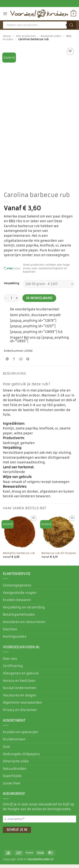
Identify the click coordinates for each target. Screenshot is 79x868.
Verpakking (11, 287)
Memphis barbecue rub (19, 557)
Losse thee (12, 787)
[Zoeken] (71, 25)
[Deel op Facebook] (14, 363)
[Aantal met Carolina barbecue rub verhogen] (17, 302)
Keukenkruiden (51, 36)
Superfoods (12, 779)
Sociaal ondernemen (20, 691)
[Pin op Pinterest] (28, 363)
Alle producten (26, 36)
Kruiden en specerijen (21, 736)
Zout (6, 750)
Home (7, 36)
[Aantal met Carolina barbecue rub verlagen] (6, 302)
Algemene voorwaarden (22, 706)
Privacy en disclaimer (20, 713)
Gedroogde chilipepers (21, 758)
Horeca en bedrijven (19, 684)
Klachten (10, 633)
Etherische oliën (16, 765)
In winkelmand (39, 302)
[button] (5, 14)
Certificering (13, 670)
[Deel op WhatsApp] (7, 363)
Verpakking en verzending (24, 611)
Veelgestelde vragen (20, 596)
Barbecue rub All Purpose (59, 557)
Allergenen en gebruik (21, 677)
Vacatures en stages (19, 699)
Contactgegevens (17, 589)
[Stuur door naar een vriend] (21, 363)
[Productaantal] (11, 302)
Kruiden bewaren (17, 604)
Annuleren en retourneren (24, 625)
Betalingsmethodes (19, 618)
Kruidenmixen (14, 743)
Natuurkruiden (15, 772)
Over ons (10, 662)
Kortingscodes (15, 640)
